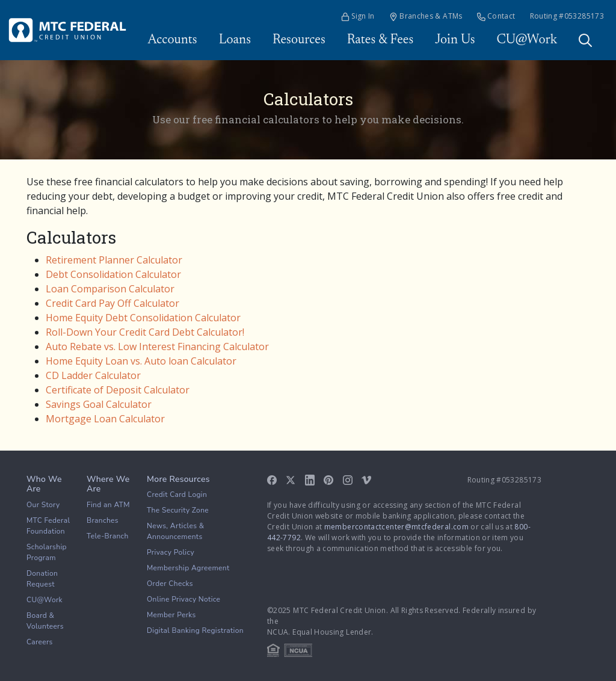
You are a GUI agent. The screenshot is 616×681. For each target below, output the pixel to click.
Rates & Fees (380, 40)
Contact (496, 16)
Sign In (358, 16)
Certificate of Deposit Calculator (118, 390)
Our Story (43, 505)
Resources (299, 40)
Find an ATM (108, 505)
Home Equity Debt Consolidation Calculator (143, 318)
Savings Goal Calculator (99, 404)
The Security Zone (178, 510)
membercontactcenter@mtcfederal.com (396, 527)
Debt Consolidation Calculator (113, 274)
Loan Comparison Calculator (110, 289)
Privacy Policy (171, 552)
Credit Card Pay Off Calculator (112, 303)
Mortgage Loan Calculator (105, 419)
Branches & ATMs (426, 16)
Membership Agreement (188, 568)
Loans (235, 40)
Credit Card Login (177, 495)
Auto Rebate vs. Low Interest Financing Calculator (157, 347)
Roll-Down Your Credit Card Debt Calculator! (145, 332)
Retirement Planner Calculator (114, 260)
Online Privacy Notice (183, 599)
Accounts (172, 40)
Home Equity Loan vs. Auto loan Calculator (141, 361)
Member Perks (171, 615)
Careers (40, 642)
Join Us (455, 40)
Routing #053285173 (567, 16)
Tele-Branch (108, 536)
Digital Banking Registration (195, 630)
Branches (103, 520)
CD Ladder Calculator (93, 375)
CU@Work (527, 40)
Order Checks (170, 584)
